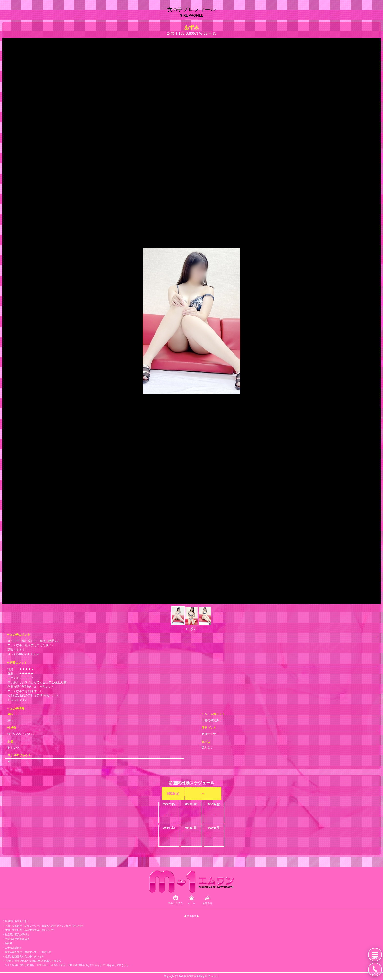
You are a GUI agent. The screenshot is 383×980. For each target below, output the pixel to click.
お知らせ (207, 903)
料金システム (176, 903)
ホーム (191, 903)
